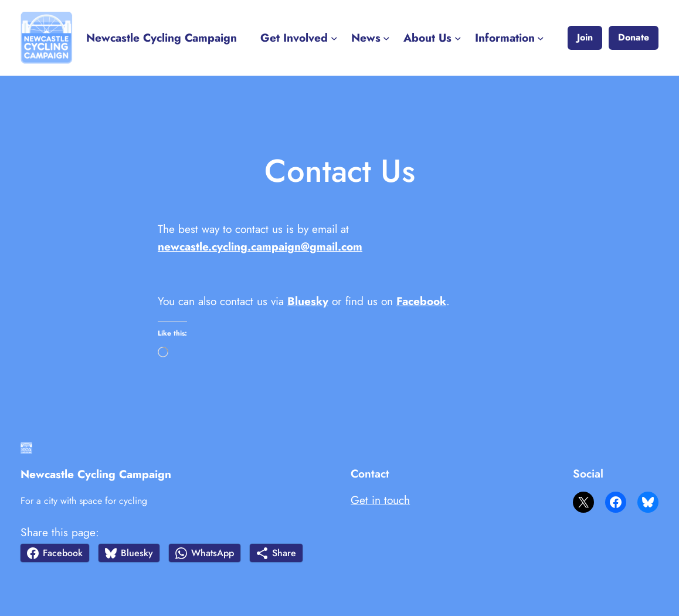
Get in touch (380, 500)
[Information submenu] (541, 38)
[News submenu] (386, 38)
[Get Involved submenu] (334, 38)
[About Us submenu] (458, 38)
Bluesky (308, 301)
